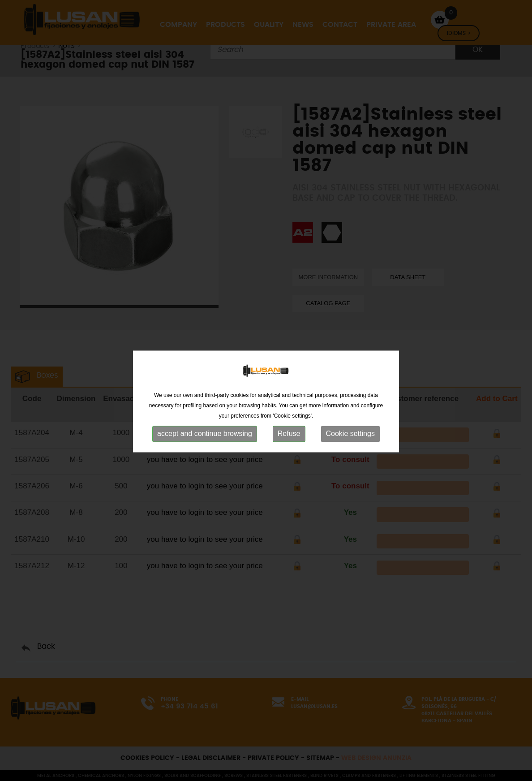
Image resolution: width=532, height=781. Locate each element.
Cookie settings (350, 445)
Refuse (289, 445)
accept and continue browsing (205, 445)
